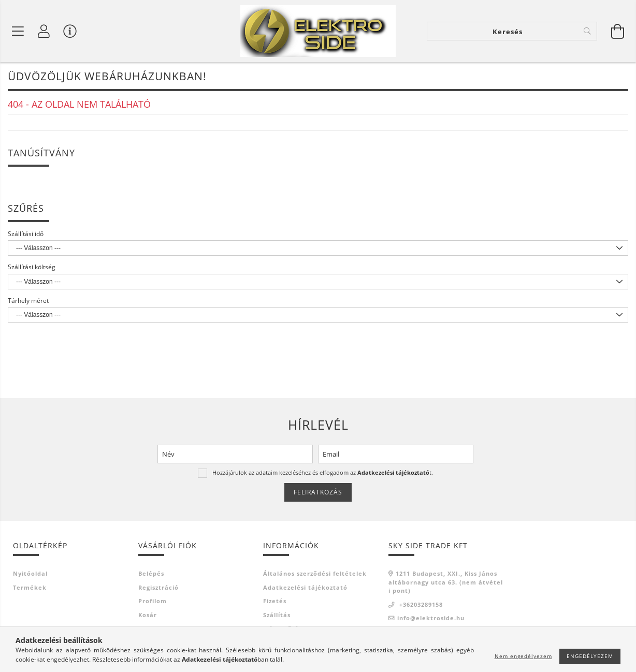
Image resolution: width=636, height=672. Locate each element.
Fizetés (275, 601)
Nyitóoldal (30, 573)
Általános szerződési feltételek (315, 573)
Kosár (148, 615)
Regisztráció (158, 587)
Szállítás (277, 615)
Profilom (153, 601)
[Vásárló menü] (70, 31)
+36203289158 (420, 604)
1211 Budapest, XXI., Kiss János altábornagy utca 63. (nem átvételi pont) (446, 582)
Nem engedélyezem (523, 656)
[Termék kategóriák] (18, 31)
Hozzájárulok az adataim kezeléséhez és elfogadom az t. (323, 472)
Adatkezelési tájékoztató (305, 587)
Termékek (30, 587)
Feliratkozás (318, 492)
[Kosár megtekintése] (618, 31)
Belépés (151, 573)
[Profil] (44, 31)
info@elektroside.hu (431, 618)
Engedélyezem (590, 656)
